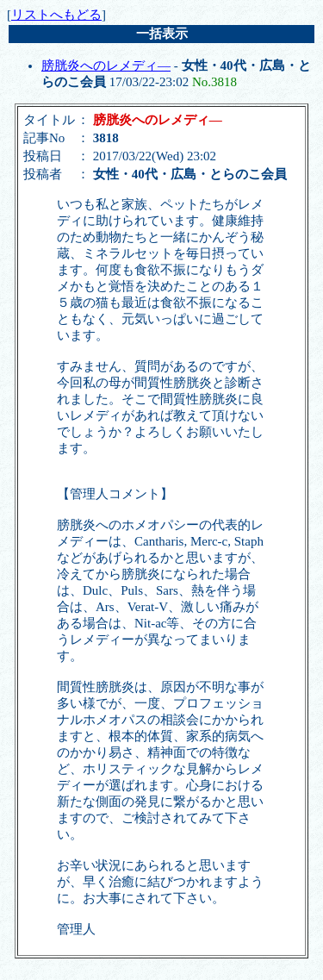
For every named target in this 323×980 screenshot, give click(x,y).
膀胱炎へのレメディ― (106, 66)
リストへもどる (56, 15)
